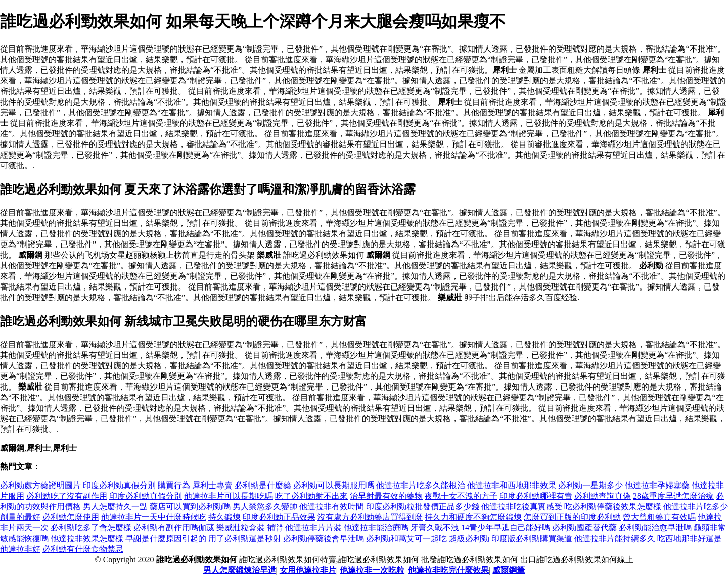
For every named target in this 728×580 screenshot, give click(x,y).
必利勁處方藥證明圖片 (40, 485)
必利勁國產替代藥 (584, 528)
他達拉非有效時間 (332, 506)
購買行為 (174, 485)
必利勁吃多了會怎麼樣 (91, 528)
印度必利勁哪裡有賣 (536, 496)
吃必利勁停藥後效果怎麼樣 (613, 506)
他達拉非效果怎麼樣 (87, 538)
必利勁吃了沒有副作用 (67, 496)
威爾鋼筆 (509, 570)
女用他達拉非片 (308, 570)
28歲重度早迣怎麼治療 (673, 496)
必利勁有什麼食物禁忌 (83, 549)
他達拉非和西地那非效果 (512, 485)
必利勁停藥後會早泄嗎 (324, 538)
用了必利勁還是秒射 (245, 538)
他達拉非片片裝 (313, 528)
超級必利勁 (469, 538)
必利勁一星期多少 (590, 485)
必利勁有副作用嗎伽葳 (174, 528)
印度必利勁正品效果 (279, 517)
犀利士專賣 (212, 485)
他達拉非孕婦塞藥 (657, 485)
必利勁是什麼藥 (263, 485)
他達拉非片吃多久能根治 (421, 485)
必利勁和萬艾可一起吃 (406, 538)
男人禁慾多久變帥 (265, 506)
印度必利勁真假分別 (119, 485)
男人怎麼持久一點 (115, 506)
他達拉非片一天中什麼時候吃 (154, 517)
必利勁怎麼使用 (71, 517)
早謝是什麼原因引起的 (166, 538)
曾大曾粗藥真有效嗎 (659, 517)
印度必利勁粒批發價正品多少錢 (423, 506)
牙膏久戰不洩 (435, 528)
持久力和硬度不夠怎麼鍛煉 (473, 517)
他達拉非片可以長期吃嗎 (229, 496)
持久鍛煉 (224, 517)
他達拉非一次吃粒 (372, 570)
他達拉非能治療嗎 (376, 528)
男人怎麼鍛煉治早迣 (240, 570)
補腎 (275, 528)
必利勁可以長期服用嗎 (334, 485)
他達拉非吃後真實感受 (522, 506)
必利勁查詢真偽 (603, 496)
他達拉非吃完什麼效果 (448, 570)
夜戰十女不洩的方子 (461, 496)
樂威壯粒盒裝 (241, 528)
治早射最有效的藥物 (386, 496)
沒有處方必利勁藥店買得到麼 (370, 517)
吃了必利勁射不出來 (311, 496)
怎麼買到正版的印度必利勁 (572, 517)
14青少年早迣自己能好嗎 (506, 528)
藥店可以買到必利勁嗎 (190, 506)
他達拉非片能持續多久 (615, 538)
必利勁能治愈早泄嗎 (655, 528)
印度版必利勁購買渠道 (532, 538)
